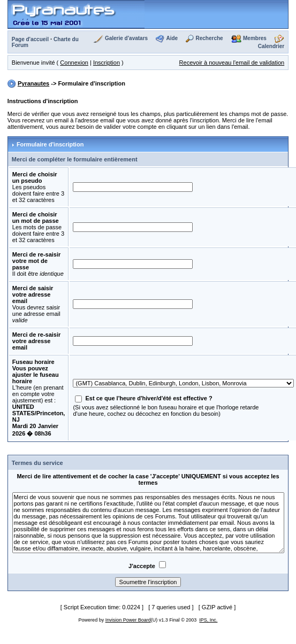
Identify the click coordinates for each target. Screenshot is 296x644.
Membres (255, 38)
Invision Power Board (128, 620)
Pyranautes (33, 83)
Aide (172, 38)
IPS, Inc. (208, 620)
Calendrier (271, 46)
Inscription (107, 63)
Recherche (210, 38)
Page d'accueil (30, 39)
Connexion (74, 63)
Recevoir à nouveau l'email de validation (232, 63)
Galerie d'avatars (126, 38)
